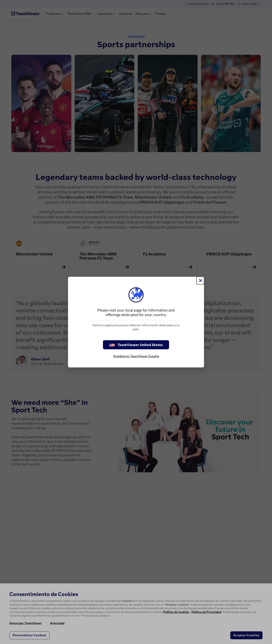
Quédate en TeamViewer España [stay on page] (136, 356)
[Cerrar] (200, 281)
